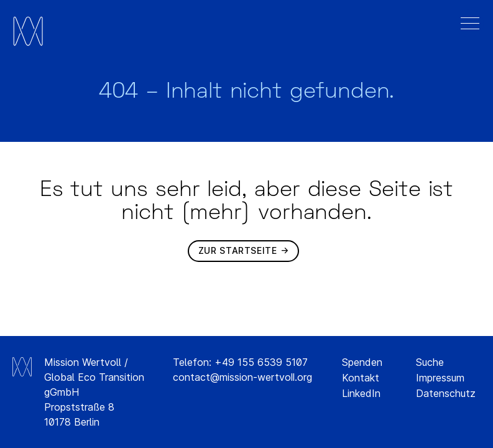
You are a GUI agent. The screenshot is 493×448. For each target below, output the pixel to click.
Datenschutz (446, 393)
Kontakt (361, 378)
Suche (430, 362)
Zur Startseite (238, 250)
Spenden (362, 362)
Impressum (440, 378)
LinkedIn (361, 393)
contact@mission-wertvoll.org (242, 377)
